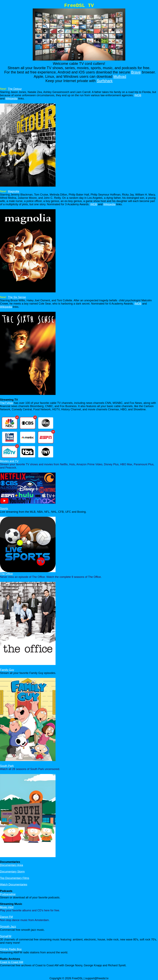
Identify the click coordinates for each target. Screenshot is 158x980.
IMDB (138, 95)
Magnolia (14, 191)
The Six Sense (17, 297)
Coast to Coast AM (12, 962)
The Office (6, 574)
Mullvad (120, 76)
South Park (7, 766)
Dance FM (6, 917)
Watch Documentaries (14, 885)
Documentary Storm (12, 872)
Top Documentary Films (15, 878)
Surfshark (105, 81)
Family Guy (7, 670)
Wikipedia (11, 99)
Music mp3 (7, 907)
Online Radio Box (11, 949)
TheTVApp (7, 403)
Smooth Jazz (8, 927)
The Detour (15, 89)
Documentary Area (11, 865)
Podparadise (8, 894)
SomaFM (6, 936)
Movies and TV (9, 461)
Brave (136, 72)
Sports (4, 509)
